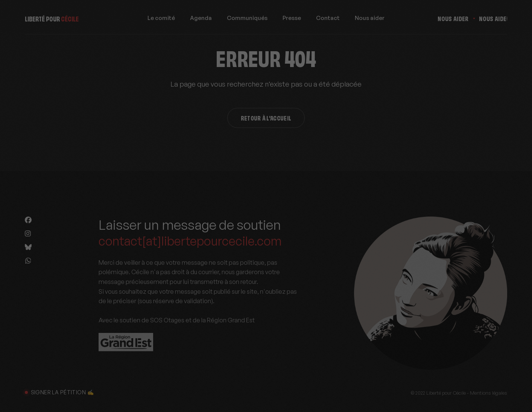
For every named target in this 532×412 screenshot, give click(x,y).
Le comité (161, 20)
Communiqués (247, 20)
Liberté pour (52, 20)
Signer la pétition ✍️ (59, 392)
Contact (328, 20)
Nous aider (370, 20)
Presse (292, 20)
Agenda (201, 20)
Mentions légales (489, 393)
